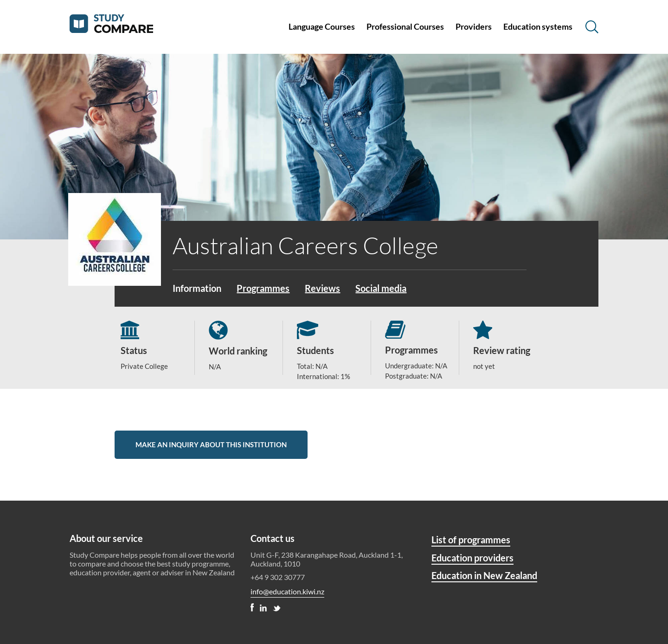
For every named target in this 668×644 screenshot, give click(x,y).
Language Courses (322, 26)
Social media (381, 288)
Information (197, 288)
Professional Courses (405, 26)
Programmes (263, 288)
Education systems (538, 26)
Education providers (472, 558)
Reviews (322, 288)
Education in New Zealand (484, 575)
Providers (474, 26)
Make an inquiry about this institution (211, 444)
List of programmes (471, 540)
